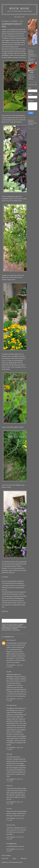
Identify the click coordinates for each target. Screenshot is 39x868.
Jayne (8, 786)
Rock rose (13, 624)
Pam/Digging (10, 843)
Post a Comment (6, 855)
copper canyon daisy (14, 626)
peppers (15, 629)
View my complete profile (31, 77)
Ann (8, 808)
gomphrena (6, 627)
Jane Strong (10, 640)
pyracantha (16, 630)
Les (7, 672)
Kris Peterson (10, 705)
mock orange (6, 629)
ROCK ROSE (20, 8)
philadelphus (6, 630)
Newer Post (5, 858)
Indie (8, 754)
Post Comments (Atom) (16, 862)
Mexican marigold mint (18, 627)
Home (14, 858)
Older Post (24, 858)
